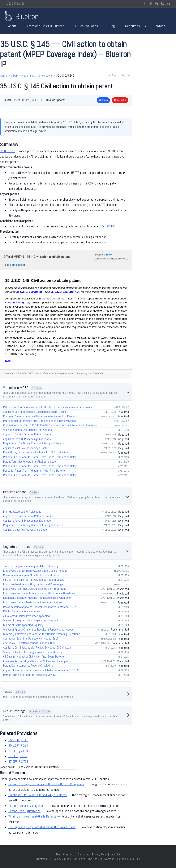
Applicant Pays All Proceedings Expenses (27, 439)
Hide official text (15, 265)
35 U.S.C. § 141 (18, 740)
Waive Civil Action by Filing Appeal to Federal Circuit (33, 652)
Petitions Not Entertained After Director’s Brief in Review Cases (39, 421)
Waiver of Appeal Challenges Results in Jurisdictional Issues (38, 629)
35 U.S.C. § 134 (18, 745)
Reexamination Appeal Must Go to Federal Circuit (31, 575)
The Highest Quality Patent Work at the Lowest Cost (42, 827)
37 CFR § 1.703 (18, 762)
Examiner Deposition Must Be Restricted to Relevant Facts (37, 598)
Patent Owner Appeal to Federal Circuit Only (28, 666)
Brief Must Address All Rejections (22, 512)
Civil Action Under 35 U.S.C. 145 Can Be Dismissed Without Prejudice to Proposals (50, 425)
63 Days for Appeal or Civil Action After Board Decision (34, 656)
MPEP (14, 76)
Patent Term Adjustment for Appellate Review (29, 675)
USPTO (108, 255)
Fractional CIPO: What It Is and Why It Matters (38, 795)
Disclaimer (84, 854)
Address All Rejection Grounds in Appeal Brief (29, 643)
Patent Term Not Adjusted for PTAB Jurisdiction (30, 462)
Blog (59, 854)
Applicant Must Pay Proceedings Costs (25, 448)
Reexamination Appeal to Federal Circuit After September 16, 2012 (42, 607)
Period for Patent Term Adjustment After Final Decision (35, 471)
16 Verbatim (120, 100)
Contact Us (70, 854)
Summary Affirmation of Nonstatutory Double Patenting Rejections (42, 634)
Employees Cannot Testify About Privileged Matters (33, 602)
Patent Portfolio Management (27, 806)
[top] (8, 361)
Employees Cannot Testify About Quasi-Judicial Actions (35, 571)
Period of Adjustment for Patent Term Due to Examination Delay (40, 457)
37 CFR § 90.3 (18, 756)
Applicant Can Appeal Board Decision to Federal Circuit (35, 412)
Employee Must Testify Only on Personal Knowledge (33, 584)
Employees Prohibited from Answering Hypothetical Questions (39, 593)
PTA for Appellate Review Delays (22, 611)
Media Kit (115, 854)
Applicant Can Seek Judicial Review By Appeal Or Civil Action (38, 647)
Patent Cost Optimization (24, 811)
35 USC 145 (8, 151)
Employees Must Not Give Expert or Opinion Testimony (35, 589)
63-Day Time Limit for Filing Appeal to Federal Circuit (33, 580)
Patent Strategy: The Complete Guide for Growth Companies (46, 784)
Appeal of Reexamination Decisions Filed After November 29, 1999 (42, 670)
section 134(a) (15, 302)
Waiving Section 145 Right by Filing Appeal (28, 430)
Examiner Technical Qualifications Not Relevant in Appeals (37, 661)
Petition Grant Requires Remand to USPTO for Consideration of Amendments (48, 407)
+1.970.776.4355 (15, 4)
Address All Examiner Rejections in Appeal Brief (31, 638)
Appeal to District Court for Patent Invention (28, 434)
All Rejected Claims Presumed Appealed (26, 616)
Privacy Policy (100, 854)
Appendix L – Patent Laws (37, 76)
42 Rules (103, 100)
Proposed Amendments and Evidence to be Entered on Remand (40, 416)
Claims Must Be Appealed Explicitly (23, 625)
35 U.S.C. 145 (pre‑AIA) (65, 292)
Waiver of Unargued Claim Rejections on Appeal (31, 620)
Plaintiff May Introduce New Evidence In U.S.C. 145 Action (36, 452)
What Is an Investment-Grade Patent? (32, 816)
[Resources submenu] (145, 26)
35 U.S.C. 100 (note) (29, 292)
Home (3, 76)
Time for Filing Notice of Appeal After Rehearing (31, 566)
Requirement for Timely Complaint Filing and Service (34, 443)
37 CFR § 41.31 (18, 751)
